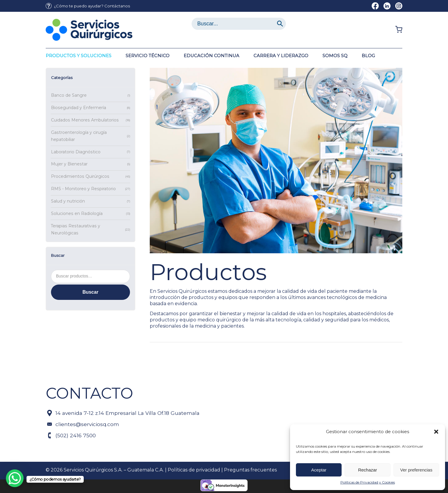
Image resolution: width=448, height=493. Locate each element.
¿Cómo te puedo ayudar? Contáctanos (92, 6)
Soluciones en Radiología (77, 213)
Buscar (90, 292)
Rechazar (368, 470)
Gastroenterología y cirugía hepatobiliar (79, 136)
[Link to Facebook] (375, 6)
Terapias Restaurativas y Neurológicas (76, 229)
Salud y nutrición (68, 201)
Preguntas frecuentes (250, 470)
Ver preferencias (416, 470)
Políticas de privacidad (194, 470)
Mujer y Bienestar (69, 164)
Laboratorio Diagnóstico (76, 152)
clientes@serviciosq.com (87, 424)
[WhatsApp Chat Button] (15, 478)
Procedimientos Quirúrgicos (80, 176)
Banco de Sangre (69, 95)
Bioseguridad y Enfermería (79, 108)
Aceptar (319, 470)
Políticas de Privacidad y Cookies (368, 482)
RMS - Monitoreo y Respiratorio (83, 189)
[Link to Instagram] (399, 6)
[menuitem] (88, 6)
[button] (436, 432)
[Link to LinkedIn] (387, 6)
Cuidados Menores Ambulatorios (85, 120)
